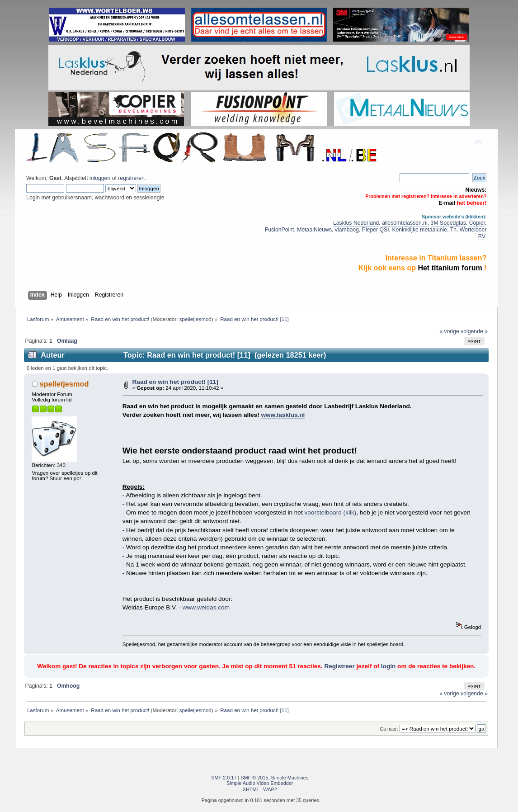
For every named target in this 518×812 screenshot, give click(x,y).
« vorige (449, 331)
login (388, 666)
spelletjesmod (195, 319)
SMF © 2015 (254, 778)
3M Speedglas (448, 223)
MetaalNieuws (314, 230)
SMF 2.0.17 (224, 778)
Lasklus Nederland (356, 223)
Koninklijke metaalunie (419, 230)
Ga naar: (389, 729)
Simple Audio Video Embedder (260, 783)
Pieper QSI (376, 230)
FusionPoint (280, 230)
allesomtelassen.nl (405, 223)
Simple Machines (290, 778)
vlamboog (347, 230)
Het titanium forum (450, 268)
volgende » (474, 331)
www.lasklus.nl (283, 415)
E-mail (447, 203)
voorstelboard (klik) (330, 512)
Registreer (339, 666)
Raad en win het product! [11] (175, 382)
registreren (131, 178)
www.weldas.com (206, 607)
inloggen (100, 178)
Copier (477, 223)
